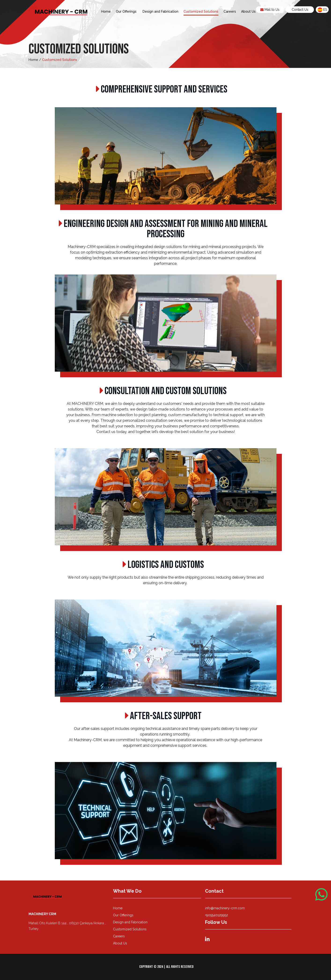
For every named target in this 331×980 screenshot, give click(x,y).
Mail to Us (270, 10)
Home (106, 11)
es (322, 10)
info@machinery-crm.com (225, 908)
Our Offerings (127, 11)
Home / (35, 60)
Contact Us (300, 10)
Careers (230, 11)
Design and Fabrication (160, 11)
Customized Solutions (201, 11)
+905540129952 (217, 915)
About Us (248, 11)
